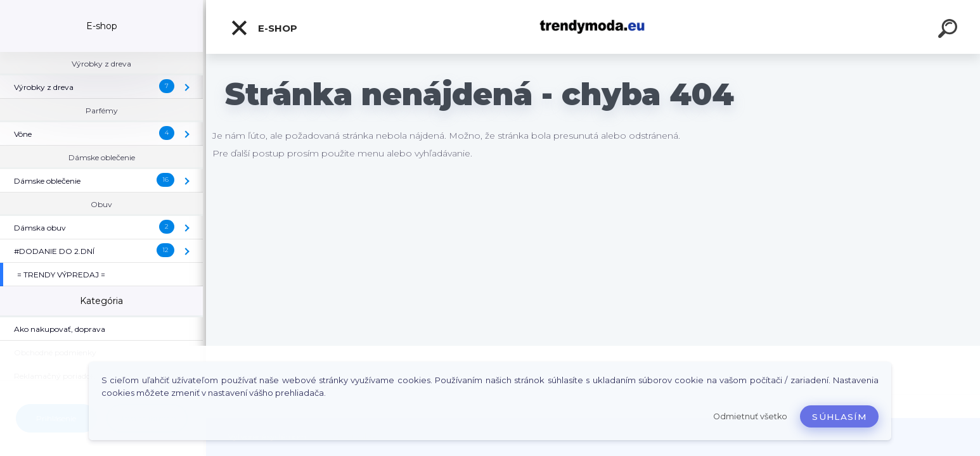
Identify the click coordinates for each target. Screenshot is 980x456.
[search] (950, 30)
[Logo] (593, 27)
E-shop (264, 28)
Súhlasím (839, 417)
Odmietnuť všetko (750, 416)
